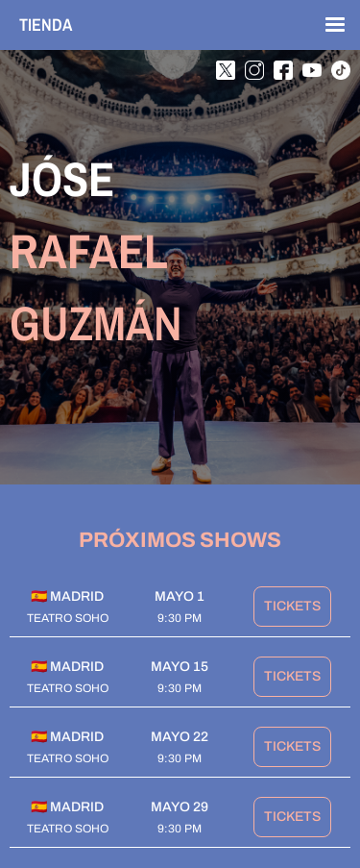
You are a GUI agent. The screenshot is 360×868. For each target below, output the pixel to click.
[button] (326, 25)
